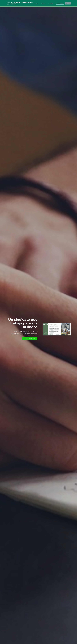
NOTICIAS (33, 3)
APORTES (67, 3)
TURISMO (40, 3)
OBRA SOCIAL (57, 3)
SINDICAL (47, 3)
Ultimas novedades (30, 338)
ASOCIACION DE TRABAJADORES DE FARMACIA (21, 3)
